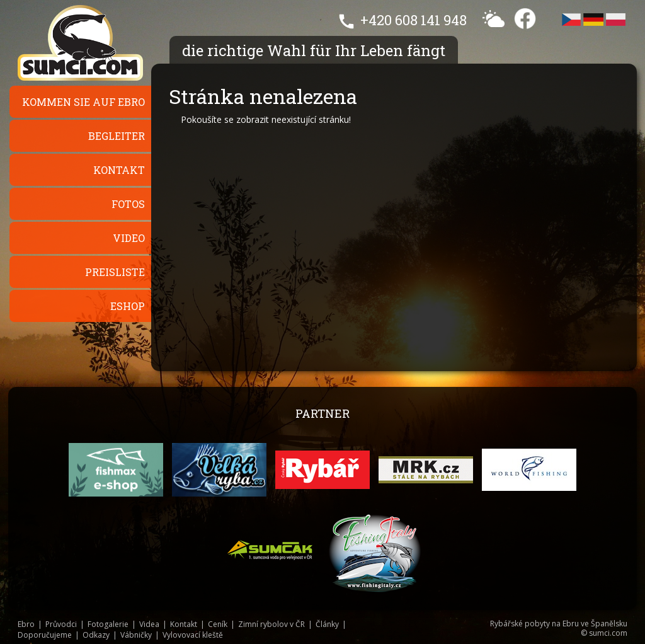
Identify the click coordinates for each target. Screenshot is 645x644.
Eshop (128, 306)
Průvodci (61, 624)
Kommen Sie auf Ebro (83, 102)
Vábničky (136, 635)
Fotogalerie (108, 624)
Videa (149, 624)
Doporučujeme (45, 635)
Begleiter (117, 136)
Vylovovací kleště (193, 635)
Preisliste (115, 272)
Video (129, 238)
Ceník (218, 624)
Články (327, 624)
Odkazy (96, 635)
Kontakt (119, 170)
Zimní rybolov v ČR (271, 624)
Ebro (26, 624)
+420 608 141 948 (414, 20)
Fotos (128, 204)
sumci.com (608, 633)
